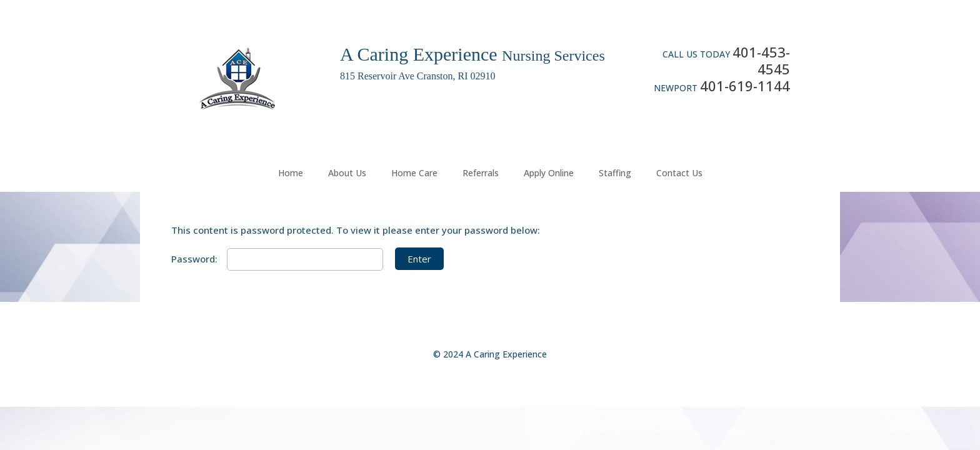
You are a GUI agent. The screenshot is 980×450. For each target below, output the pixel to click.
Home (291, 173)
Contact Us (679, 173)
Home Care (414, 173)
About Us (347, 173)
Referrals (481, 173)
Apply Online (549, 173)
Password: (277, 259)
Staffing (615, 173)
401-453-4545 (761, 60)
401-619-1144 (745, 86)
